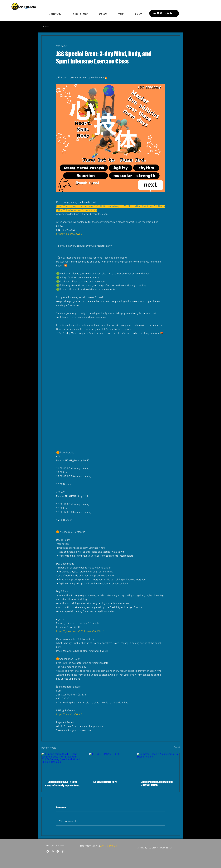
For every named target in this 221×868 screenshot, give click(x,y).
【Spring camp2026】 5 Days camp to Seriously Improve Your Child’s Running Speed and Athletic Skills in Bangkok (62, 784)
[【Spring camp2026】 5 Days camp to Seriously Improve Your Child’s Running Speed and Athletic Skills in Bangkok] (63, 765)
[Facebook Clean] (63, 851)
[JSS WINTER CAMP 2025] (111, 765)
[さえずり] (48, 851)
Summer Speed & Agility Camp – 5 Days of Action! (157, 783)
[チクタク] (58, 851)
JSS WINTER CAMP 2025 (105, 782)
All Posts (46, 27)
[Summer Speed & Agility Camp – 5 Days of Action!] (158, 765)
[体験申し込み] (164, 13)
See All (177, 747)
